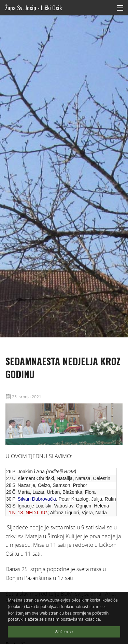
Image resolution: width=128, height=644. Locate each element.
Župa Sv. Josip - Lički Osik (33, 8)
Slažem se (64, 632)
